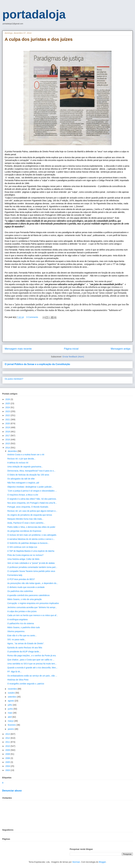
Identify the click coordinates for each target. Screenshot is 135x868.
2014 (8, 448)
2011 (8, 742)
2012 (8, 738)
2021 (8, 419)
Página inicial (71, 349)
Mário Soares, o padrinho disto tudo (24, 627)
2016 (8, 440)
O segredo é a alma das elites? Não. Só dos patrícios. (32, 499)
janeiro (11, 729)
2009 (8, 750)
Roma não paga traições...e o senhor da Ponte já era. (32, 656)
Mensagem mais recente (18, 349)
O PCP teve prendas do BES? (21, 579)
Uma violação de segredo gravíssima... (25, 467)
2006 (8, 758)
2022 (8, 415)
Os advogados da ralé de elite (21, 479)
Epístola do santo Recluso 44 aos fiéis (25, 648)
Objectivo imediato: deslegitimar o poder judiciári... (30, 487)
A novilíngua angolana (17, 619)
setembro (12, 697)
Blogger (102, 862)
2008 (8, 754)
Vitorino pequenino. (16, 631)
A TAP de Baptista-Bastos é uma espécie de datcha (31, 551)
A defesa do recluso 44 (18, 463)
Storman (76, 862)
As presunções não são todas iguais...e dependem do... (33, 583)
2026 (8, 399)
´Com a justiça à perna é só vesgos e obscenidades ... (32, 491)
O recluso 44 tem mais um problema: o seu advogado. (32, 535)
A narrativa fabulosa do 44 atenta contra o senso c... (31, 539)
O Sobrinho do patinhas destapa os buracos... (28, 543)
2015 (8, 443)
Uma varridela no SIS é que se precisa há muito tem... (32, 664)
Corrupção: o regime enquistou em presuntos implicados (33, 603)
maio (10, 713)
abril (10, 717)
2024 (8, 407)
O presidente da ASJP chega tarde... (24, 652)
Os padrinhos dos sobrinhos (20, 591)
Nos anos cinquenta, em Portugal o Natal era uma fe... (32, 503)
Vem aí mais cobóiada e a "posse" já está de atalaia (31, 563)
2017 (8, 436)
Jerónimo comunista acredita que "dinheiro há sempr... (32, 607)
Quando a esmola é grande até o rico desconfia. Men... (32, 668)
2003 (8, 770)
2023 (8, 411)
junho (11, 709)
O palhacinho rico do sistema (21, 623)
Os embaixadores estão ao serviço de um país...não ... (32, 676)
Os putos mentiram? (14, 379)
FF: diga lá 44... (14, 672)
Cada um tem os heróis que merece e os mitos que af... (33, 615)
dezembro (13, 451)
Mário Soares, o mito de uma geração (25, 599)
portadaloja (34, 14)
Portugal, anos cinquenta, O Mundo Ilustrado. (28, 507)
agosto (11, 701)
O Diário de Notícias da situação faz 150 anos (28, 475)
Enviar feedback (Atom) (73, 357)
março (11, 721)
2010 (8, 746)
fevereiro (12, 725)
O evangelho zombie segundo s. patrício (26, 684)
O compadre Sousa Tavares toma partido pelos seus (31, 571)
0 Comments (32, 317)
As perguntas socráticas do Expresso (24, 531)
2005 (8, 762)
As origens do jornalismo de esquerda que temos (30, 515)
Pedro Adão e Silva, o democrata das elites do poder (31, 527)
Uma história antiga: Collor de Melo (23, 559)
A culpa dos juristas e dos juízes (22, 611)
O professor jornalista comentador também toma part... (32, 567)
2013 (8, 734)
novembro (13, 689)
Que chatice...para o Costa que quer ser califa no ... (31, 660)
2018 (8, 432)
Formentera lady (15, 575)
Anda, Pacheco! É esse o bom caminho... (26, 523)
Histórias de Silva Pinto (18, 680)
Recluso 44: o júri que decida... (21, 459)
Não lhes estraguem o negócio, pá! (23, 483)
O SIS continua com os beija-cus (22, 547)
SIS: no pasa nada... (17, 639)
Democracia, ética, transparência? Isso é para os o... (31, 471)
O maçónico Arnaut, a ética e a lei (23, 495)
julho (10, 705)
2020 (8, 423)
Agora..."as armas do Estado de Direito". (26, 643)
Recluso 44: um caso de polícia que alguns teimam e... (32, 511)
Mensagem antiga (121, 349)
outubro (12, 693)
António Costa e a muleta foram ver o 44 (26, 455)
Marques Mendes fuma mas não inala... (25, 519)
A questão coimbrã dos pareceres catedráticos (28, 595)
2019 (8, 427)
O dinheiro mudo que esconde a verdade (26, 587)
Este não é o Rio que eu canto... (22, 636)
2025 (8, 403)
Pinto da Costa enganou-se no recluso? (25, 555)
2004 (8, 766)
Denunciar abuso (12, 791)
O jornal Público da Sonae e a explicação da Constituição (37, 364)
